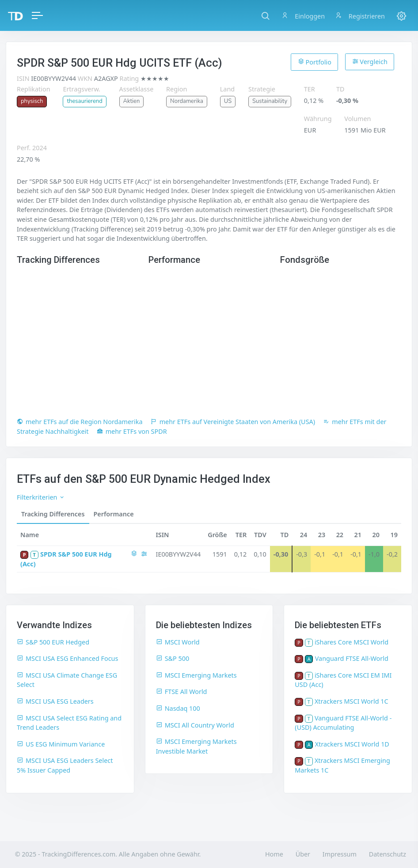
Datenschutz (388, 854)
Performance (114, 514)
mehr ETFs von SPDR (132, 431)
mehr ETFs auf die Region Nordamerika (80, 422)
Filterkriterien (41, 497)
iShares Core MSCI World (351, 642)
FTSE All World (182, 692)
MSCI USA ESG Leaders (55, 701)
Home (274, 854)
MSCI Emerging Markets (196, 675)
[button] (265, 15)
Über (303, 854)
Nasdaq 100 (178, 708)
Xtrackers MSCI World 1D (352, 744)
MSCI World (178, 642)
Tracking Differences (53, 514)
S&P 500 (173, 658)
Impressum (340, 854)
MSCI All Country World (195, 725)
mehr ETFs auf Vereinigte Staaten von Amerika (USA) (233, 422)
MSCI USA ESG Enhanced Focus (67, 658)
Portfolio (315, 62)
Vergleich (370, 62)
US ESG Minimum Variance (61, 744)
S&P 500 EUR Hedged (53, 642)
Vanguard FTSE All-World (352, 658)
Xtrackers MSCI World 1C (351, 701)
